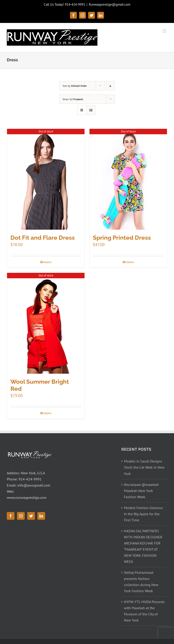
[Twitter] (31, 516)
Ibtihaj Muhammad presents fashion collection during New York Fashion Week (141, 582)
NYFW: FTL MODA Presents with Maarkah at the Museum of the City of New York (144, 611)
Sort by (75, 86)
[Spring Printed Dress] (128, 179)
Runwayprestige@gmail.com (110, 4)
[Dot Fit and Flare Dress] (46, 179)
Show (73, 99)
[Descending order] (110, 86)
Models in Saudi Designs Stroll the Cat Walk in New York (144, 467)
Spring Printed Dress (122, 238)
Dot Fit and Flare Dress (43, 238)
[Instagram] (21, 516)
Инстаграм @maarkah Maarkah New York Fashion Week (141, 491)
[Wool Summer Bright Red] (46, 323)
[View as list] (91, 110)
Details (47, 262)
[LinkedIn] (41, 516)
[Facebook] (11, 516)
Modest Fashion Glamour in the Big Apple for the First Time (143, 514)
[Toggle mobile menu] (165, 31)
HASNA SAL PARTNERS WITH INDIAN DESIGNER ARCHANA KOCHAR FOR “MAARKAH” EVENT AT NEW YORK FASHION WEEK (143, 546)
